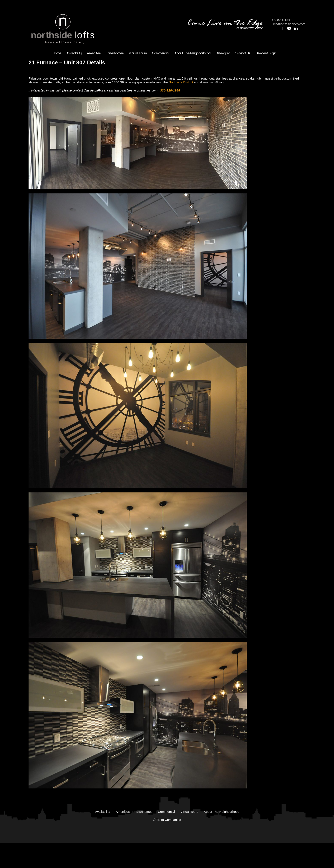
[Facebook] (282, 28)
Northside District (181, 82)
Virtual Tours (189, 812)
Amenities (123, 812)
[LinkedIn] (296, 28)
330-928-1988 (170, 90)
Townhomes (144, 812)
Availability (103, 812)
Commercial (166, 812)
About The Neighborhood (221, 812)
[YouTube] (289, 28)
